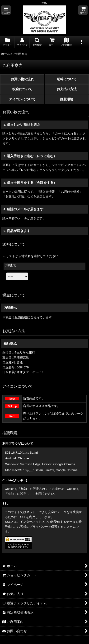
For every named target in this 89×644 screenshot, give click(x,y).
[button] (6, 10)
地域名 (11, 265)
